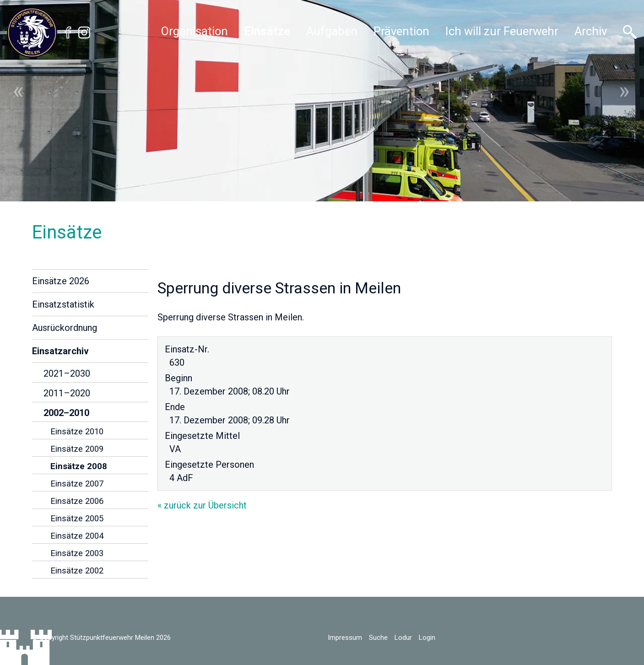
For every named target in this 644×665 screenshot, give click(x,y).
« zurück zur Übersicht (202, 505)
